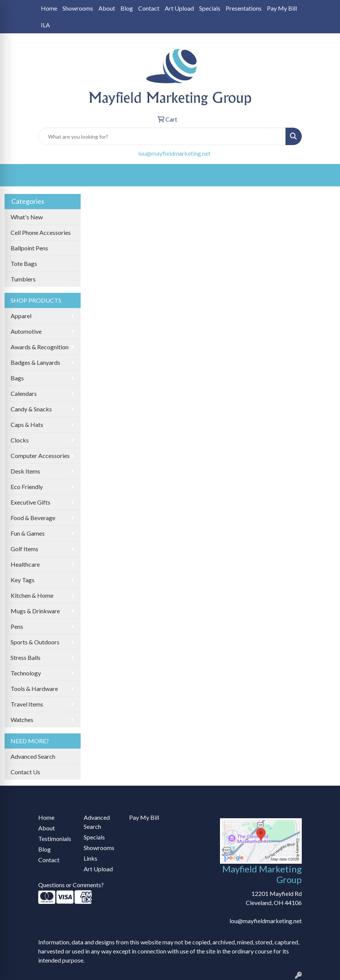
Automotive (26, 331)
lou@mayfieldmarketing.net (174, 153)
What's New (27, 217)
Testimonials (55, 839)
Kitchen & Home (32, 595)
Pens (17, 626)
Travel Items (27, 704)
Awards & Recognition (40, 347)
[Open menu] (325, 175)
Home (49, 8)
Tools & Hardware (34, 689)
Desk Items (25, 471)
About (107, 8)
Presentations (244, 8)
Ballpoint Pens (29, 248)
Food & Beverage (33, 518)
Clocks (20, 440)
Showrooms (78, 8)
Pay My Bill (282, 8)
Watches (22, 720)
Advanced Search (33, 756)
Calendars (24, 393)
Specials (210, 8)
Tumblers (23, 279)
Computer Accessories (40, 456)
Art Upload (179, 8)
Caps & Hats (27, 424)
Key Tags (23, 580)
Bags (17, 378)
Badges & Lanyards (35, 362)
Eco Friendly (27, 487)
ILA (45, 25)
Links (90, 858)
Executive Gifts (30, 502)
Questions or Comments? (71, 885)
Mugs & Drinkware (35, 611)
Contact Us (25, 772)
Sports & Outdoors (35, 642)
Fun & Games (28, 533)
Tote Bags (24, 263)
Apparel (21, 316)
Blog (127, 8)
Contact (149, 8)
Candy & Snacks (31, 409)
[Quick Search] (162, 136)
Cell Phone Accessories (41, 232)
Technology (26, 673)
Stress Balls (26, 657)
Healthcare (25, 564)
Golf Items (24, 549)
